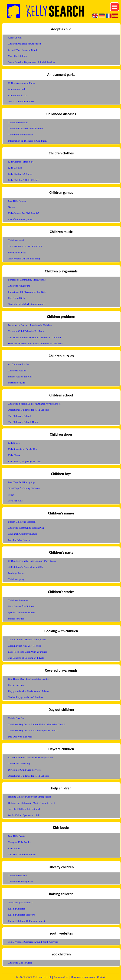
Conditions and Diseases (20, 134)
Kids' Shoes (14, 455)
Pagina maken (61, 977)
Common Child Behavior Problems (26, 331)
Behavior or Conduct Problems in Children (30, 325)
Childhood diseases (18, 122)
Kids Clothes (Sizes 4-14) (21, 162)
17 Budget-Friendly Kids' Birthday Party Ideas (32, 561)
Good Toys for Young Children (24, 488)
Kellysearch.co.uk (42, 977)
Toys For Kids (15, 501)
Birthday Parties (16, 573)
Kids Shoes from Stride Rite (22, 449)
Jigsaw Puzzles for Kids (20, 377)
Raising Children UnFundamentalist (26, 921)
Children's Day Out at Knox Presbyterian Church (33, 730)
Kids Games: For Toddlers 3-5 (23, 213)
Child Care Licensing (19, 763)
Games (11, 207)
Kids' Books (14, 848)
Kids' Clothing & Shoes (20, 174)
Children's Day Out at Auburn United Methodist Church (37, 724)
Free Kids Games (17, 201)
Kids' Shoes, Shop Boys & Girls (24, 461)
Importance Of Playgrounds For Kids (27, 292)
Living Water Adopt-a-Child (22, 50)
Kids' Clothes (15, 168)
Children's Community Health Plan (26, 528)
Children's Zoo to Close (20, 963)
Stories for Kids (16, 619)
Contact (101, 977)
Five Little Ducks (17, 252)
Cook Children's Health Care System (27, 639)
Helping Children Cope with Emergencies (29, 797)
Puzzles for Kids (16, 383)
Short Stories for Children (21, 606)
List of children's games (20, 219)
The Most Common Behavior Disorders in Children (34, 337)
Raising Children (17, 909)
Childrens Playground (19, 286)
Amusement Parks (17, 95)
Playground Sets (16, 298)
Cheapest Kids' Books (19, 842)
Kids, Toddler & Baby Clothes (23, 180)
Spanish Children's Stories (21, 612)
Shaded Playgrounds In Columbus (25, 697)
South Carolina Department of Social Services (31, 62)
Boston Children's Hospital (22, 522)
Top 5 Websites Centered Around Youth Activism (33, 942)
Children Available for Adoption (24, 44)
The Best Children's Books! (22, 854)
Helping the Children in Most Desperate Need (31, 803)
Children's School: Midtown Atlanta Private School (34, 404)
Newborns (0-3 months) (20, 902)
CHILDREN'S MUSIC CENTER (25, 246)
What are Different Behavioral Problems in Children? (35, 343)
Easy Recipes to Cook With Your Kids (27, 652)
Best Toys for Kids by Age (21, 482)
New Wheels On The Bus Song (24, 259)
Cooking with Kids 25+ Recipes (24, 646)
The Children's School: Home (23, 422)
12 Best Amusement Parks (21, 83)
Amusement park (17, 89)
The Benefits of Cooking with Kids (26, 658)
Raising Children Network (21, 915)
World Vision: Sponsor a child (23, 815)
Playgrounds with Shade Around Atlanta (28, 691)
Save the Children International (24, 809)
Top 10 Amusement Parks (21, 101)
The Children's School (19, 416)
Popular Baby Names (19, 540)
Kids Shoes (14, 443)
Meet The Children (18, 56)
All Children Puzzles (19, 364)
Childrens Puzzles (17, 370)
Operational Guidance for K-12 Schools (28, 410)
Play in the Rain (16, 685)
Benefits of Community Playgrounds (27, 280)
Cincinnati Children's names (22, 534)
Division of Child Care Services (24, 770)
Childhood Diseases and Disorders (26, 128)
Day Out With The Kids (20, 737)
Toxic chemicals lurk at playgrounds (26, 304)
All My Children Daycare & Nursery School (31, 757)
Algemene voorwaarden (83, 977)
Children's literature (18, 600)
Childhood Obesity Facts (21, 881)
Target (11, 495)
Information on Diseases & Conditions (28, 141)
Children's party (16, 579)
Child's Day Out (16, 718)
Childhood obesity (17, 875)
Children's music (16, 240)
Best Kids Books (16, 836)
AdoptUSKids (15, 38)
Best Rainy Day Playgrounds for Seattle (28, 679)
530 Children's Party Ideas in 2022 (26, 567)
